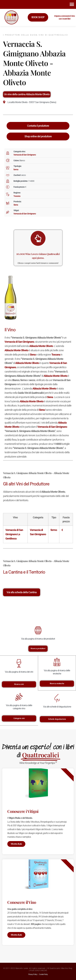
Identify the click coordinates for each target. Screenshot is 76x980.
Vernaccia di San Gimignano (25, 155)
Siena (16, 205)
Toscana (17, 196)
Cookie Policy (43, 974)
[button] (72, 4)
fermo (16, 169)
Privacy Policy (33, 974)
